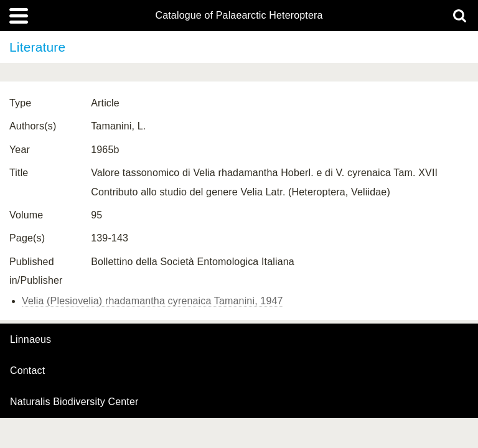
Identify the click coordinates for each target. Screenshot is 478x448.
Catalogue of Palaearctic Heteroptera (239, 16)
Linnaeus (30, 340)
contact (27, 371)
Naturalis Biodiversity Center (74, 402)
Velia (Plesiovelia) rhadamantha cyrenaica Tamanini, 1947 (152, 301)
